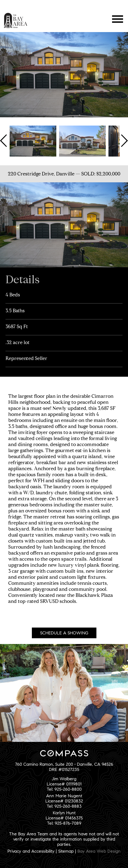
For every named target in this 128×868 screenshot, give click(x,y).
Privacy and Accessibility (31, 851)
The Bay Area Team (16, 20)
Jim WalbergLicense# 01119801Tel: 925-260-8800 (64, 784)
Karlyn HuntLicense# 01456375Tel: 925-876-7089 (64, 818)
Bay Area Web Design (99, 851)
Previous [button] (4, 141)
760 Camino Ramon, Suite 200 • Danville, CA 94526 (64, 764)
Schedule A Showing (64, 633)
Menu (118, 19)
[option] (33, 141)
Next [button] (124, 141)
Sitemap (66, 851)
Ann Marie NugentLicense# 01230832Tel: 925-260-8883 (64, 801)
